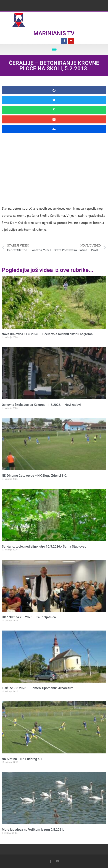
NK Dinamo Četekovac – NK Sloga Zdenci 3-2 (34, 476)
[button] (54, 49)
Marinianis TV (54, 33)
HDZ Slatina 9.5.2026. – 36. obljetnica (29, 617)
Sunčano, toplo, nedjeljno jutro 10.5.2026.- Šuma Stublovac (44, 546)
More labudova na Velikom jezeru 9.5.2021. (33, 830)
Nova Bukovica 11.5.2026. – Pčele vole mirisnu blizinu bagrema (47, 334)
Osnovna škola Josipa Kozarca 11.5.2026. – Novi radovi (41, 405)
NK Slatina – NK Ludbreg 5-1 (22, 759)
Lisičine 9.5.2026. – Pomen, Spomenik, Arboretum (38, 688)
